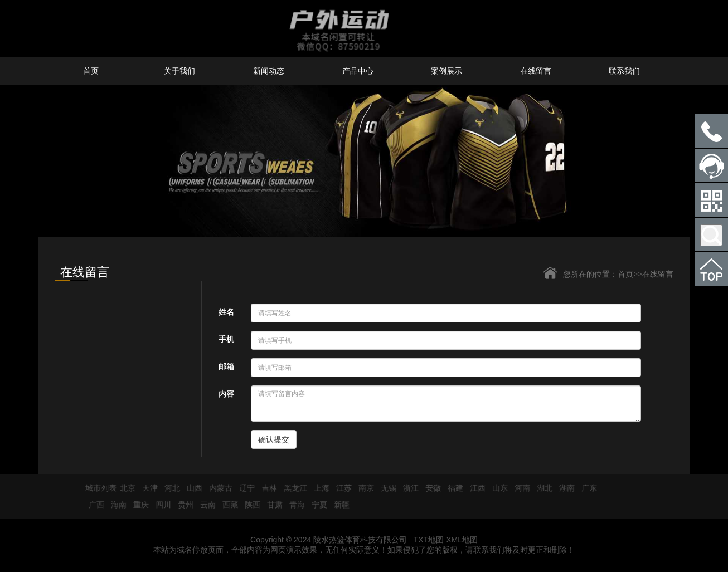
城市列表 (97, 488)
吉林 (265, 488)
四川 (159, 505)
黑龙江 (292, 488)
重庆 (137, 505)
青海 (293, 505)
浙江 (407, 488)
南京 (362, 488)
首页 (91, 71)
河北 (168, 488)
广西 (93, 505)
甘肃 (271, 505)
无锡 (385, 488)
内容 (226, 394)
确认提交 (274, 439)
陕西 (249, 505)
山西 (191, 488)
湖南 (563, 488)
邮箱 (226, 366)
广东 (585, 488)
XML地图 (462, 540)
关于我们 (179, 71)
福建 (452, 488)
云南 (204, 505)
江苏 (340, 488)
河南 (518, 488)
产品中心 (358, 71)
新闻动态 (269, 71)
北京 (124, 488)
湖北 (541, 488)
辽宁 (243, 488)
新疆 (338, 505)
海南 (115, 505)
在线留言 (536, 71)
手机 (226, 339)
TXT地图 (429, 540)
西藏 (226, 505)
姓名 (226, 312)
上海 (318, 488)
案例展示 (446, 71)
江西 (474, 488)
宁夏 (316, 505)
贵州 (182, 505)
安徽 (429, 488)
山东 (496, 488)
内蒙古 (217, 488)
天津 (146, 488)
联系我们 (624, 71)
